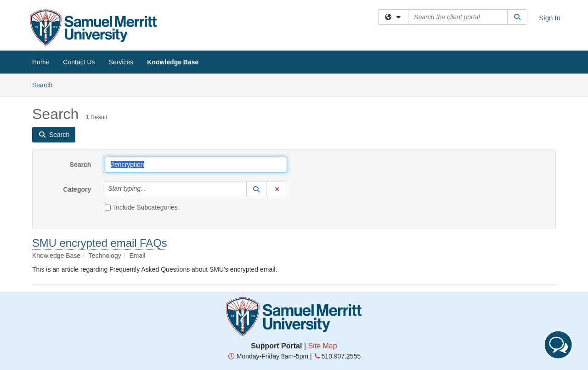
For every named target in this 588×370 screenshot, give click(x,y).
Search (46, 84)
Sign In (550, 18)
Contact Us (79, 62)
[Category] (151, 189)
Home (41, 62)
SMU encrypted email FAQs (100, 243)
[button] (256, 189)
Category (77, 189)
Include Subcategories (141, 207)
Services (121, 62)
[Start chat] (558, 345)
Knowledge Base (173, 62)
